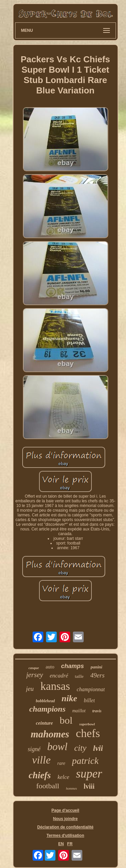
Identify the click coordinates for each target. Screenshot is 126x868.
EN (61, 844)
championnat (91, 689)
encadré (59, 676)
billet (90, 700)
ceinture (45, 723)
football (48, 786)
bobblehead (46, 701)
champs (73, 666)
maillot (79, 711)
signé (34, 749)
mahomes (50, 734)
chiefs (40, 775)
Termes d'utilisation (66, 836)
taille (79, 676)
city (80, 748)
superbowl (87, 724)
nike (69, 698)
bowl (57, 747)
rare (61, 763)
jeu (30, 689)
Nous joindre (65, 819)
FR (70, 844)
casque (34, 668)
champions (47, 709)
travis (97, 711)
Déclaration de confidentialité (65, 827)
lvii (98, 748)
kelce (63, 777)
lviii (89, 786)
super (89, 774)
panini (97, 667)
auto (50, 667)
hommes (71, 788)
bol (66, 720)
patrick (85, 761)
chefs (88, 733)
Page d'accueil (65, 810)
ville (41, 760)
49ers (97, 675)
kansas (55, 686)
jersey (35, 675)
